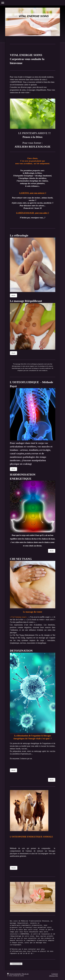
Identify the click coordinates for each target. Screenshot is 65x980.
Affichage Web (53, 976)
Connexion (55, 974)
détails (13, 295)
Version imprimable (14, 974)
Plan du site (25, 974)
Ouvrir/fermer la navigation (32, 3)
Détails (14, 868)
